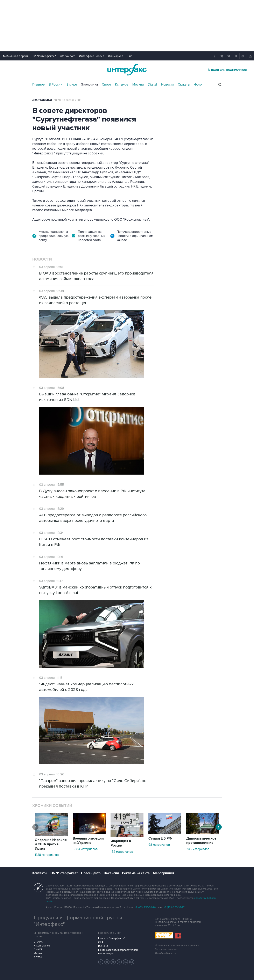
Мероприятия (163, 873)
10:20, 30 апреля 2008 (68, 100)
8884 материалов (85, 849)
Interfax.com (67, 56)
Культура (122, 85)
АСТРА (38, 957)
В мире (72, 85)
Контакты (40, 873)
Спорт (106, 85)
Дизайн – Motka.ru (165, 953)
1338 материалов (47, 855)
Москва (138, 85)
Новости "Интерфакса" (112, 938)
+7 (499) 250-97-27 (174, 907)
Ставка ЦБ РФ (160, 839)
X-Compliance (42, 946)
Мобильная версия (16, 56)
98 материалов (159, 845)
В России (56, 85)
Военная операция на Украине (88, 841)
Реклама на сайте (136, 873)
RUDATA (103, 946)
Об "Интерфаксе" (44, 56)
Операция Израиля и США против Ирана (51, 844)
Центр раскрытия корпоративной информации (118, 952)
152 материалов (122, 852)
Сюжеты (184, 85)
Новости (167, 85)
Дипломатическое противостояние (201, 841)
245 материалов (198, 849)
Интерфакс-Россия (92, 56)
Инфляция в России (121, 843)
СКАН (102, 942)
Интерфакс (127, 70)
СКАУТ (38, 950)
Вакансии (111, 873)
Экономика (89, 85)
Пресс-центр (91, 873)
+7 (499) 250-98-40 (145, 907)
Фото (198, 85)
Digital (152, 85)
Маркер (38, 953)
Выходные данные (166, 949)
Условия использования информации (177, 945)
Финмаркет (115, 56)
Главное (38, 85)
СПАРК (38, 942)
